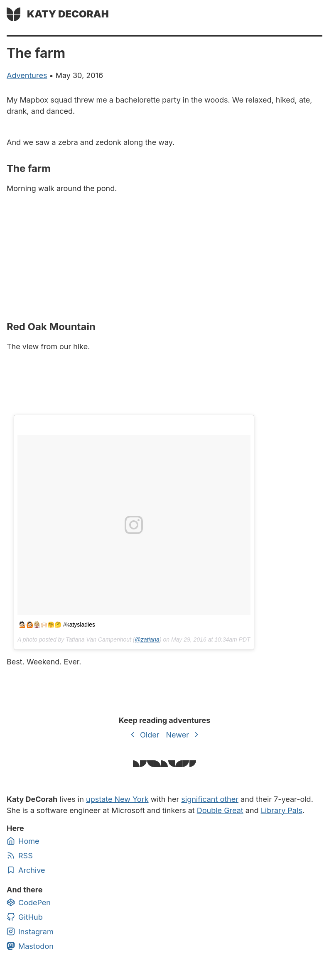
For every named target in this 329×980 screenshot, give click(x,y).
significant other (210, 799)
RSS (20, 855)
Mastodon (30, 946)
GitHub (25, 917)
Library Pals (282, 810)
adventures (27, 75)
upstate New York (117, 799)
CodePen (29, 902)
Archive (26, 870)
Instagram (30, 931)
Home (23, 841)
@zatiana (147, 639)
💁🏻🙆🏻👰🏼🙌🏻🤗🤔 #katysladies (57, 625)
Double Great (220, 810)
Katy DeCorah (68, 14)
